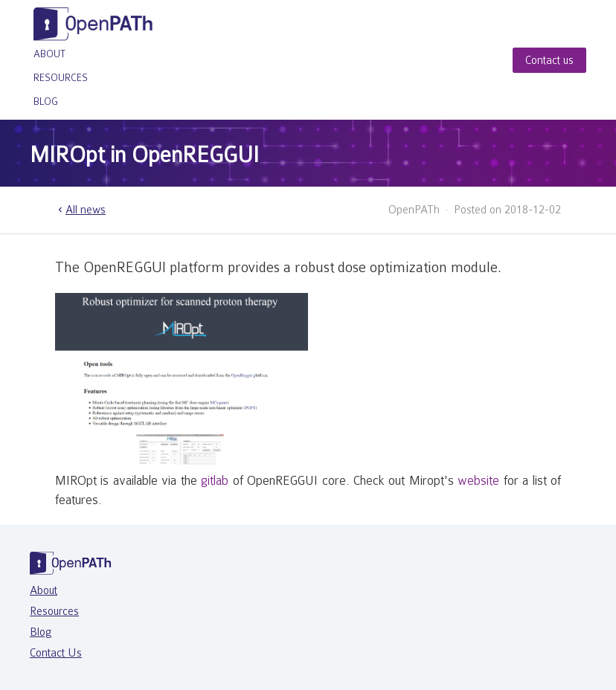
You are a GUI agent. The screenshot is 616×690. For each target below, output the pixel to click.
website (478, 481)
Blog (46, 101)
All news (80, 210)
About (49, 54)
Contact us (549, 60)
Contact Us (56, 653)
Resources (61, 78)
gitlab (215, 481)
